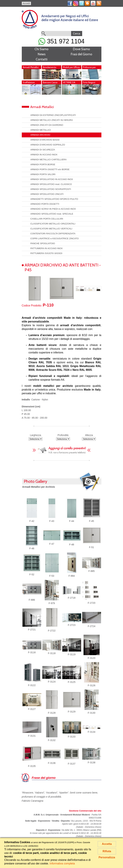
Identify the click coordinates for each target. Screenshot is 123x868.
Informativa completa (62, 863)
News (42, 54)
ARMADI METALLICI (41, 130)
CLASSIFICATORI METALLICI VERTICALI (51, 229)
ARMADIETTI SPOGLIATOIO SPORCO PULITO (54, 199)
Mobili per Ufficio (71, 67)
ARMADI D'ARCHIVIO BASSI (45, 140)
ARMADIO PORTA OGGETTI (45, 204)
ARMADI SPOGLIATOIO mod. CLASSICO (51, 184)
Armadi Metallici (31, 67)
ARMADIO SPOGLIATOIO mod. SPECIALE (52, 214)
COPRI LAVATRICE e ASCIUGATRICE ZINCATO (55, 238)
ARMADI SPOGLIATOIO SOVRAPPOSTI (51, 189)
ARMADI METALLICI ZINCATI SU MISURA (52, 120)
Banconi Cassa (50, 82)
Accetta (107, 844)
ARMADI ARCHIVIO (40, 135)
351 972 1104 (61, 41)
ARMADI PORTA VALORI (43, 174)
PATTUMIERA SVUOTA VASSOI (46, 253)
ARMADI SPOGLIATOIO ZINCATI (47, 194)
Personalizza (107, 857)
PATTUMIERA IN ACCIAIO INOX (47, 248)
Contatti (42, 59)
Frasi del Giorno (81, 54)
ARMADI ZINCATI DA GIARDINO (47, 125)
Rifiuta (107, 851)
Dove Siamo (81, 49)
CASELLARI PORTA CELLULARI (47, 219)
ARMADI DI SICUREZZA (43, 150)
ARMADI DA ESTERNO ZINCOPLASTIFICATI (53, 115)
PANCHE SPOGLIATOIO (43, 243)
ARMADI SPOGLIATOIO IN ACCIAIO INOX (52, 179)
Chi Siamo (42, 49)
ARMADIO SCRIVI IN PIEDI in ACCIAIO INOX (53, 209)
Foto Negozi (89, 82)
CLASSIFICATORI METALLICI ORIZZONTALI (53, 224)
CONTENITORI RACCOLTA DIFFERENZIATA (53, 234)
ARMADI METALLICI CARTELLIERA (49, 160)
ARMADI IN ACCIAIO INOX (44, 155)
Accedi (26, 3)
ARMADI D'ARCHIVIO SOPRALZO (48, 145)
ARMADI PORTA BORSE (43, 164)
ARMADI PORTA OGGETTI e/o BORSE (50, 169)
